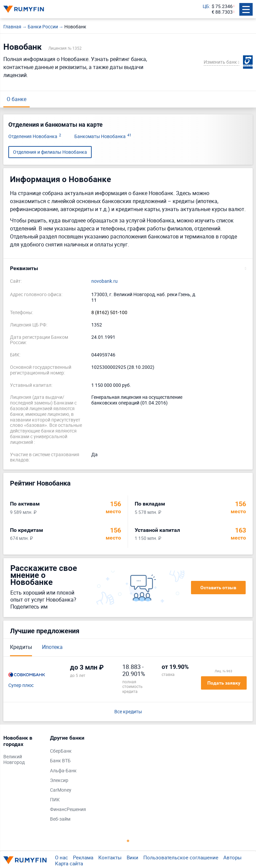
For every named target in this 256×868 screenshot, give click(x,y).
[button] (128, 268)
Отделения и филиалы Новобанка (50, 152)
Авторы (232, 857)
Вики (132, 857)
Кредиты (21, 647)
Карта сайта (69, 863)
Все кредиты (128, 712)
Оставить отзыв (218, 588)
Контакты (110, 857)
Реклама (83, 857)
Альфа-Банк (63, 771)
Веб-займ (60, 819)
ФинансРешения (68, 809)
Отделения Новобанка (35, 137)
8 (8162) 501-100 (109, 313)
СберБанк (61, 751)
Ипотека (52, 647)
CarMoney (61, 790)
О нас (61, 857)
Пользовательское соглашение (181, 857)
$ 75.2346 (222, 7)
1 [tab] (128, 841)
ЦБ (206, 7)
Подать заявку (224, 683)
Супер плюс (21, 685)
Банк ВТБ (60, 761)
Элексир (59, 780)
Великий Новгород (14, 760)
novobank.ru (104, 281)
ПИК (55, 800)
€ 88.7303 (222, 12)
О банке (16, 99)
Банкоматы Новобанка (103, 137)
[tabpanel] (23, 752)
